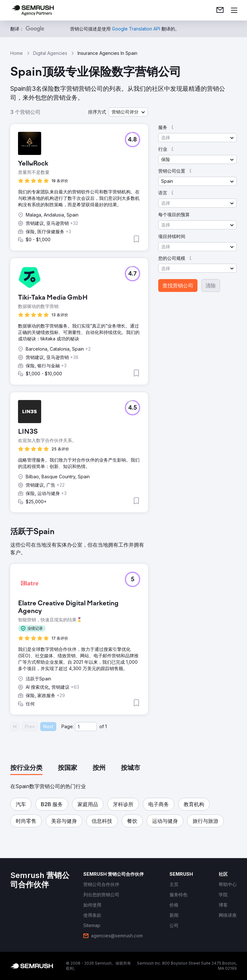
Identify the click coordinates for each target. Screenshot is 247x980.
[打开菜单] (234, 10)
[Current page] (86, 727)
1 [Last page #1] (106, 726)
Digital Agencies (50, 53)
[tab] (26, 768)
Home (17, 53)
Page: (68, 726)
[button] (128, 112)
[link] (220, 10)
